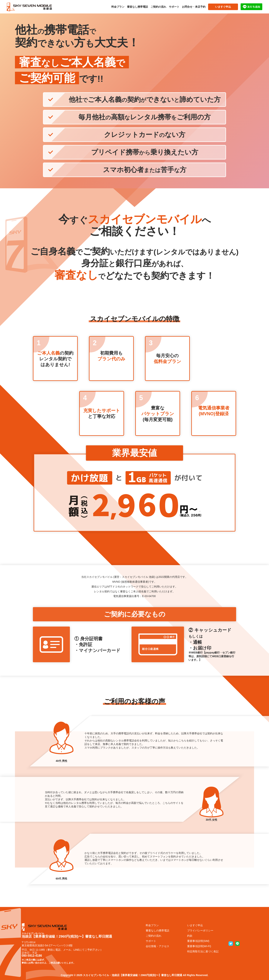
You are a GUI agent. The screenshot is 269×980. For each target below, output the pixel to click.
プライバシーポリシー (200, 930)
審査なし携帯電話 (137, 7)
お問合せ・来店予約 (194, 7)
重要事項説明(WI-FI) (199, 946)
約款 (190, 936)
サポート (174, 7)
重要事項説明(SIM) (198, 941)
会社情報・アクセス (157, 946)
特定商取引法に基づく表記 (203, 951)
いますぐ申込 (223, 7)
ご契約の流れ (158, 7)
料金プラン (118, 7)
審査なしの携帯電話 (157, 930)
